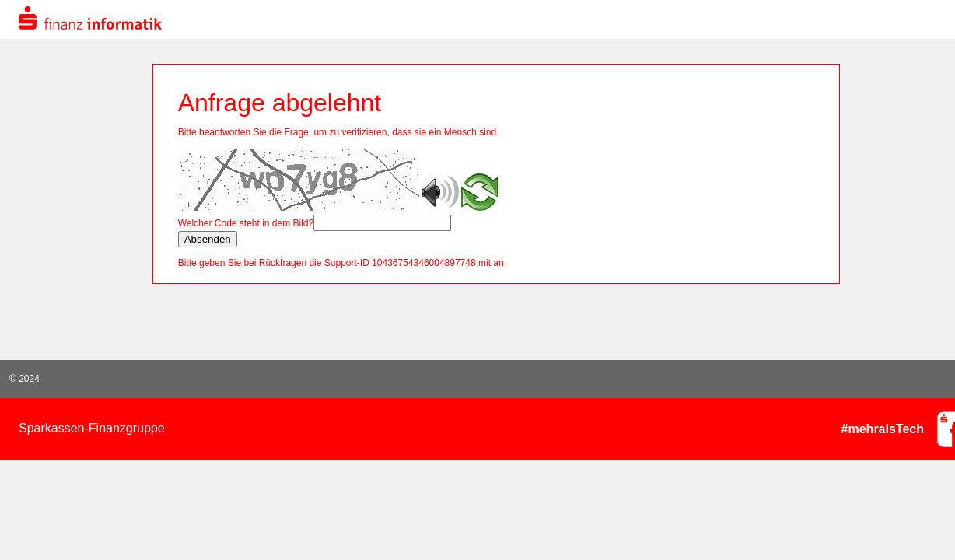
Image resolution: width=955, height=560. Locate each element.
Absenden (208, 239)
